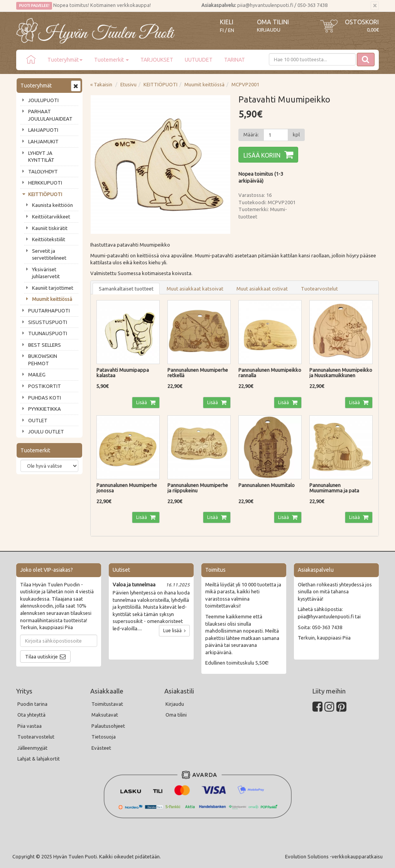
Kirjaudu (269, 30)
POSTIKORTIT (45, 386)
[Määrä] (276, 135)
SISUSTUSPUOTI (48, 322)
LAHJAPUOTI (43, 130)
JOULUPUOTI (43, 100)
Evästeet (101, 748)
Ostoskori (362, 22)
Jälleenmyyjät (32, 748)
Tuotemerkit (111, 60)
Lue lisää (174, 630)
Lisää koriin (262, 155)
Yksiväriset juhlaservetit (46, 273)
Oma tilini (273, 22)
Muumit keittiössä (52, 299)
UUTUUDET (199, 60)
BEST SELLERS (45, 345)
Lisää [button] (142, 402)
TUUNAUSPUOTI (48, 333)
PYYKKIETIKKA (45, 409)
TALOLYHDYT (43, 171)
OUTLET (38, 420)
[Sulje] (375, 6)
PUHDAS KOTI (45, 398)
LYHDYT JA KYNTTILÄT (41, 157)
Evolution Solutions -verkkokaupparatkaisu (334, 856)
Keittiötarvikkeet (51, 217)
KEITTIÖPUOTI (45, 194)
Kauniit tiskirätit (50, 228)
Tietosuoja (104, 737)
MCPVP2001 (245, 84)
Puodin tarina (32, 704)
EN (231, 30)
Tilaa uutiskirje (41, 656)
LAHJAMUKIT (43, 141)
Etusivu (128, 84)
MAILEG (37, 374)
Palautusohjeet (108, 726)
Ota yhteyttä (31, 715)
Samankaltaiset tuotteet (126, 289)
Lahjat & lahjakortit (39, 759)
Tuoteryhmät (65, 60)
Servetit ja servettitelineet (49, 254)
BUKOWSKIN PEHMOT (43, 360)
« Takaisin (101, 84)
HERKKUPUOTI (45, 183)
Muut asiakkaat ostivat (262, 289)
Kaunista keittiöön (52, 205)
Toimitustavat (107, 704)
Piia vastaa (30, 726)
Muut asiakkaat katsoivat (195, 289)
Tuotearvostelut (319, 289)
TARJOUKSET (157, 60)
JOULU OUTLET (46, 431)
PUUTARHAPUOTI (49, 311)
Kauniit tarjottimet (53, 288)
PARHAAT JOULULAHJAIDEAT (50, 115)
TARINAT (235, 60)
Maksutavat (105, 715)
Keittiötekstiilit (49, 239)
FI (222, 30)
